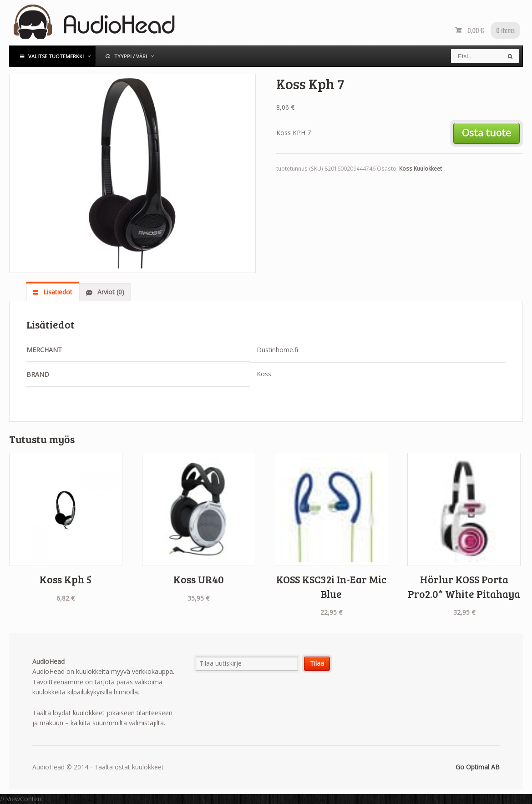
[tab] (53, 292)
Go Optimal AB (478, 767)
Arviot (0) (110, 292)
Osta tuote (486, 133)
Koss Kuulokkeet (421, 169)
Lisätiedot (57, 292)
